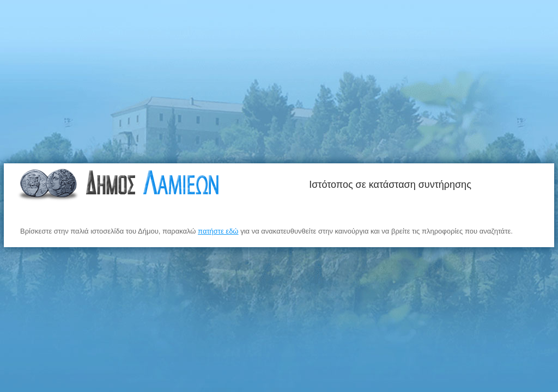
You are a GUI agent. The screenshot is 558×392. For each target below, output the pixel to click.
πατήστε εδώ (218, 231)
